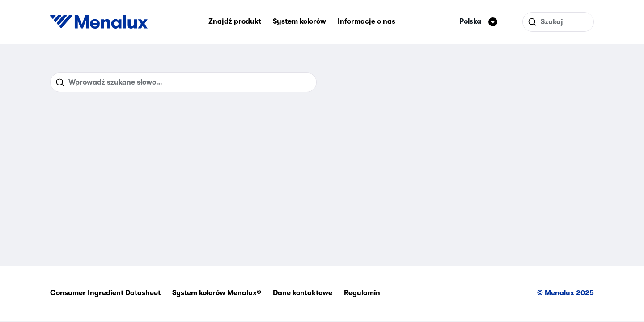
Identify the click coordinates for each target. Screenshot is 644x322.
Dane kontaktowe (303, 293)
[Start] (99, 22)
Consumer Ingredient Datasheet (105, 293)
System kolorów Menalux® (217, 293)
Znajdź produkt (235, 21)
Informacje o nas (366, 21)
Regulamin (362, 293)
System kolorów (299, 21)
